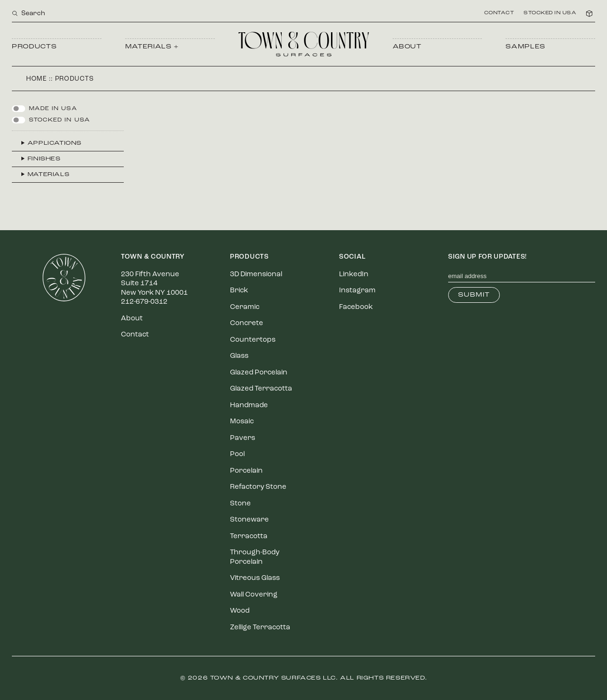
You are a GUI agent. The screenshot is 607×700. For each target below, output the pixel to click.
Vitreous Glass (255, 578)
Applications (55, 143)
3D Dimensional (256, 275)
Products (34, 47)
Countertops (253, 340)
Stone (240, 504)
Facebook (356, 307)
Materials (48, 175)
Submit (474, 295)
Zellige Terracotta (260, 628)
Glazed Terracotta (261, 389)
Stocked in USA (550, 13)
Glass (239, 356)
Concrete (247, 323)
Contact (499, 13)
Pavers (243, 438)
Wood (240, 611)
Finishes (44, 159)
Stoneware (249, 520)
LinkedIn (354, 275)
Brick (239, 291)
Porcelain (246, 471)
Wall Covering (254, 595)
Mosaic (242, 422)
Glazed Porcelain (259, 373)
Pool (237, 454)
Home (37, 79)
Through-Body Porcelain (255, 557)
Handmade (249, 406)
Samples (525, 47)
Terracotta (249, 537)
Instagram (357, 291)
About (407, 47)
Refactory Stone (258, 487)
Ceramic (245, 307)
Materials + (152, 47)
